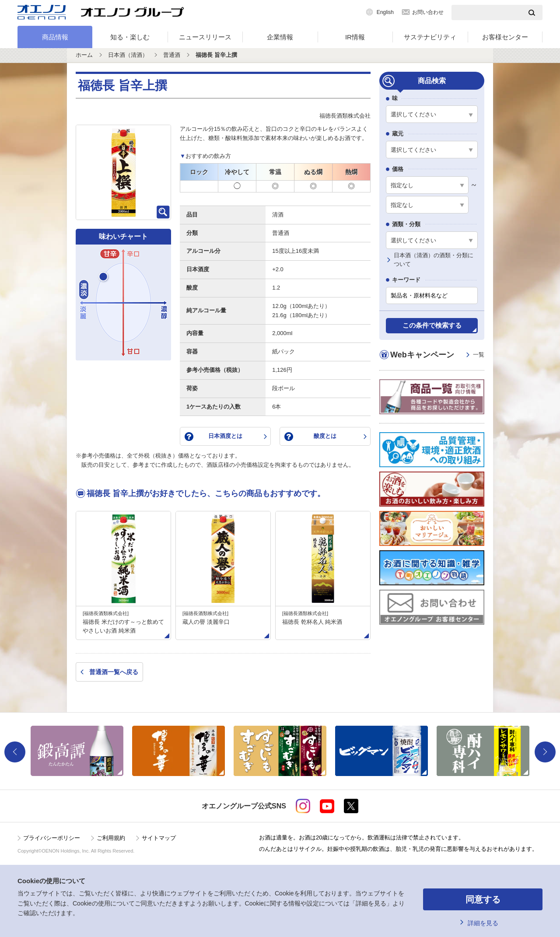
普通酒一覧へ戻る (114, 672)
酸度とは (325, 436)
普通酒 (172, 55)
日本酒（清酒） (128, 55)
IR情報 (355, 37)
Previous (15, 752)
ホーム (84, 55)
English (385, 12)
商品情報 (55, 37)
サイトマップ (159, 838)
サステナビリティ (430, 37)
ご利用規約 (111, 838)
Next (545, 752)
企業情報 (280, 37)
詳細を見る (483, 923)
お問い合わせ (428, 12)
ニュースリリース (205, 37)
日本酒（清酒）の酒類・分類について (434, 260)
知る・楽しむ (130, 37)
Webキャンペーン (437, 355)
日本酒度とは (225, 436)
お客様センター (505, 37)
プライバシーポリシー (52, 838)
